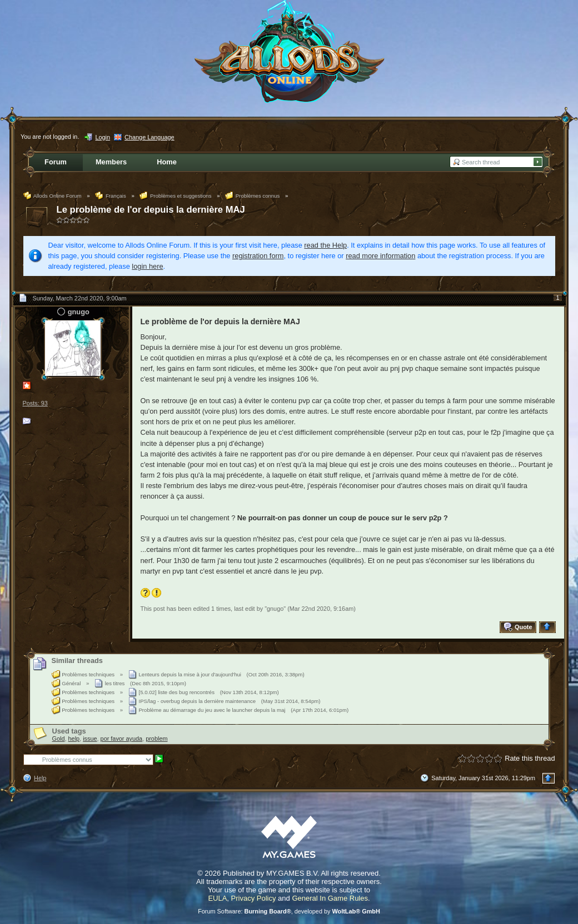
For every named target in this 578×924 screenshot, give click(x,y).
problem (156, 739)
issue (90, 739)
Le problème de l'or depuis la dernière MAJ (151, 210)
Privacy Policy (254, 898)
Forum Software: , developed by (289, 911)
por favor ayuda (122, 739)
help (74, 739)
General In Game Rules (330, 898)
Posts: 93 (35, 403)
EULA (217, 898)
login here (147, 266)
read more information (380, 256)
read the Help (325, 245)
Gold (59, 739)
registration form (258, 256)
